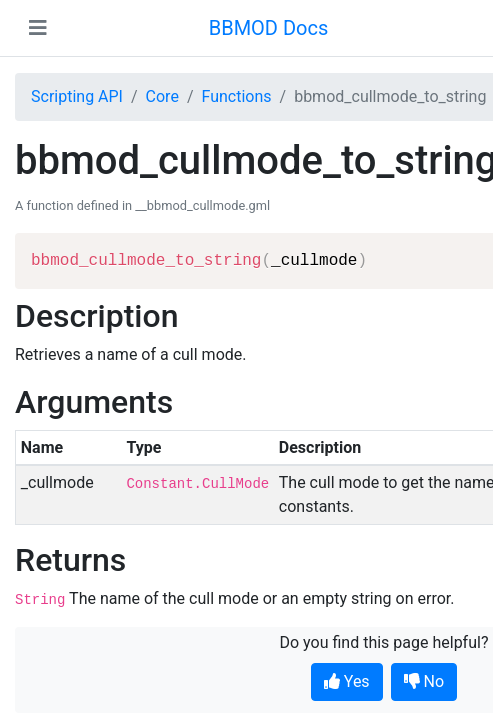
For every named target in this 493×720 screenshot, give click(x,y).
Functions (236, 96)
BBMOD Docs (269, 28)
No (424, 681)
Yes (347, 681)
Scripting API (77, 96)
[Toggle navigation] (38, 28)
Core (162, 96)
